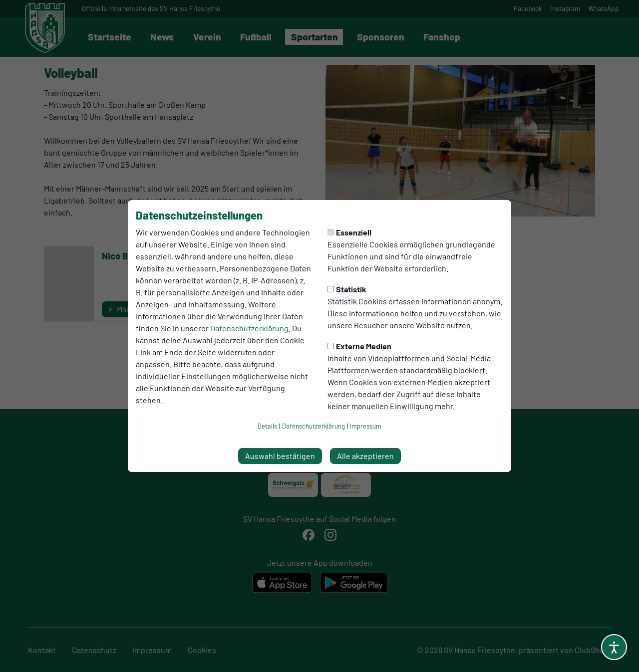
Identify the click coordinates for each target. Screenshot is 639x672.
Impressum (366, 426)
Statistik (347, 289)
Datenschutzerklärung (249, 328)
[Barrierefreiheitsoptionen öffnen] (614, 647)
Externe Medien (359, 346)
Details (267, 426)
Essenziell (349, 232)
